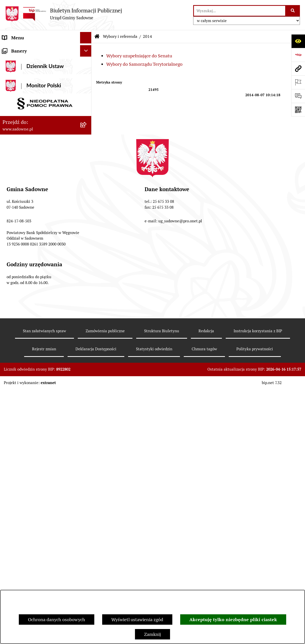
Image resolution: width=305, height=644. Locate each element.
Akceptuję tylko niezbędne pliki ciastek (233, 620)
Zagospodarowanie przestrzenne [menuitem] (35, 334)
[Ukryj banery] (86, 359)
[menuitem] (46, 173)
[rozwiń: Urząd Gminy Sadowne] (87, 49)
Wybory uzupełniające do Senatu (139, 56)
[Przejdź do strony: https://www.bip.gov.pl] (298, 55)
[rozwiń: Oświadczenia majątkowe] (87, 113)
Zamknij (152, 634)
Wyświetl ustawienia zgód (137, 620)
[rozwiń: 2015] (87, 231)
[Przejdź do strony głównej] (64, 14)
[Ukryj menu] (86, 38)
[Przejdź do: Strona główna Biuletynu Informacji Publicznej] (97, 37)
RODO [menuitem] (9, 346)
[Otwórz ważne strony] (298, 82)
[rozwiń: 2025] (87, 320)
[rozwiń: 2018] (87, 246)
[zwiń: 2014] (87, 173)
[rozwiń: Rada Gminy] (87, 61)
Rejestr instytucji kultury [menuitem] (27, 147)
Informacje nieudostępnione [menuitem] (31, 125)
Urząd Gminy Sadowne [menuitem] (25, 49)
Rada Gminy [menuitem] (14, 61)
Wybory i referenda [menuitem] (21, 159)
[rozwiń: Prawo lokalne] (87, 84)
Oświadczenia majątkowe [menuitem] (28, 113)
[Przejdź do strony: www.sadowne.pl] (298, 69)
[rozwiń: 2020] (87, 275)
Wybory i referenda (120, 36)
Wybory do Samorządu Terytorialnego (144, 64)
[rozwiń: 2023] (87, 290)
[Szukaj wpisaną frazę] (293, 11)
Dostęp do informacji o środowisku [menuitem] (37, 136)
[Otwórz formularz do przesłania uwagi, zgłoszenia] (298, 96)
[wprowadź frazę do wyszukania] (240, 11)
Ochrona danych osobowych (57, 620)
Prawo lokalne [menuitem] (17, 83)
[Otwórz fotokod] (298, 110)
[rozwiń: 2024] (87, 305)
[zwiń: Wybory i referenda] (87, 159)
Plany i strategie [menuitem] (19, 72)
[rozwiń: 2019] (87, 261)
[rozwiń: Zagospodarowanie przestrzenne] (87, 334)
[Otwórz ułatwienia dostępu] (298, 41)
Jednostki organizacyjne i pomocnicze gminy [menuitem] (40, 98)
